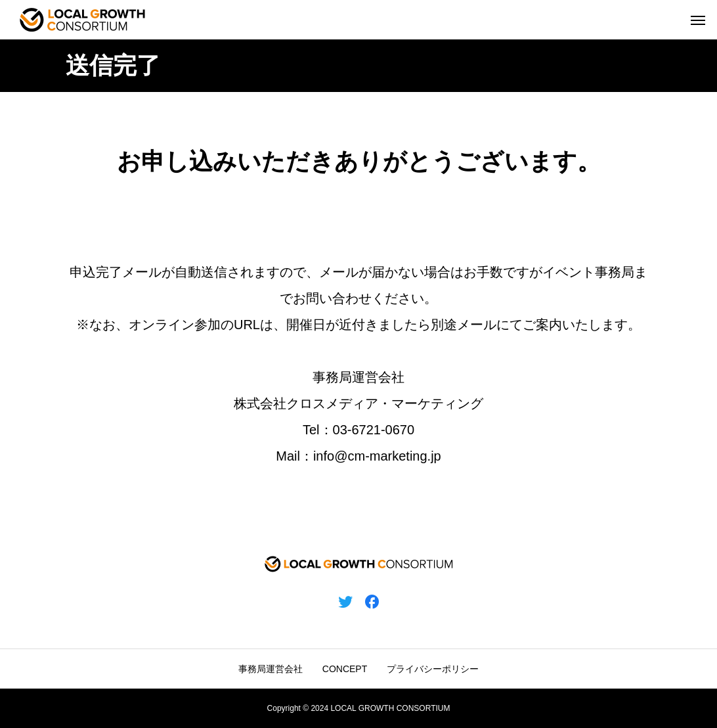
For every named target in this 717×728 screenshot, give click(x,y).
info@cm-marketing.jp (377, 456)
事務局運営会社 (271, 669)
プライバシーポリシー (433, 669)
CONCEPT (345, 669)
